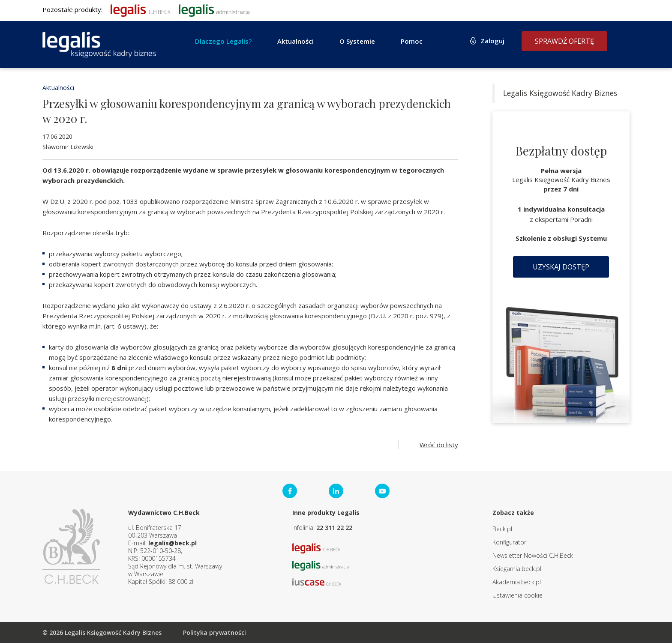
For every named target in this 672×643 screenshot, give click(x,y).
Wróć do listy (439, 445)
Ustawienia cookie (517, 595)
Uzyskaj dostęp (561, 267)
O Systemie (357, 41)
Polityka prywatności (214, 633)
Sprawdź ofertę (564, 41)
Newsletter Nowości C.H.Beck (533, 555)
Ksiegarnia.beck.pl (517, 569)
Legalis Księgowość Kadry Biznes (560, 93)
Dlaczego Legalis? (223, 41)
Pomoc (412, 41)
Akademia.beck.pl (517, 582)
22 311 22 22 (334, 528)
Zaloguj (492, 41)
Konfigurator (509, 542)
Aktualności (295, 41)
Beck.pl (502, 529)
